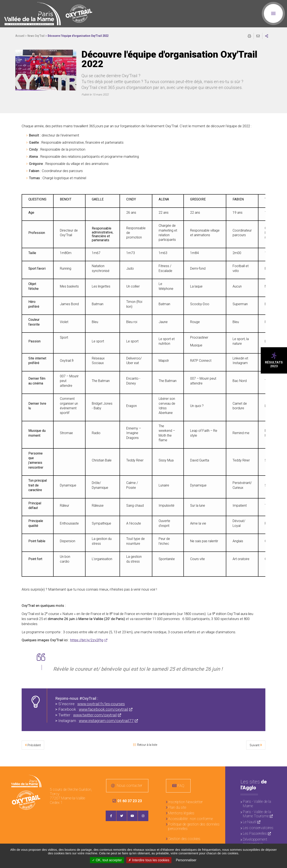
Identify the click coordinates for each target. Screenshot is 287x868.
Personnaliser (186, 860)
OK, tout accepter (107, 860)
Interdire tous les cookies (149, 860)
